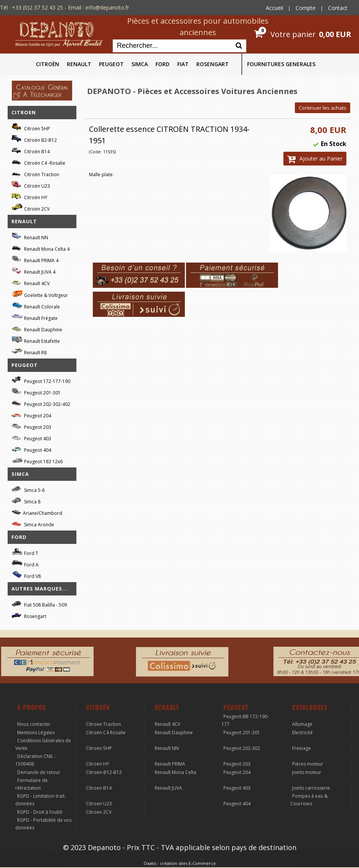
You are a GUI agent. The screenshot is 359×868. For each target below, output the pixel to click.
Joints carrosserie (311, 788)
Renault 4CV (31, 282)
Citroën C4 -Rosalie (38, 162)
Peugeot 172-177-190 (41, 380)
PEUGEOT (111, 64)
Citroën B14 (31, 150)
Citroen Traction (103, 724)
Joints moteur (307, 772)
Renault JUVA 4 (33, 271)
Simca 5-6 (28, 489)
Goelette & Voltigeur (40, 294)
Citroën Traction (35, 173)
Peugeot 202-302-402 (41, 403)
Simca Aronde (33, 523)
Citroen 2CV (99, 812)
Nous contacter (34, 724)
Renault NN (30, 236)
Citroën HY (29, 196)
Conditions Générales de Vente (43, 744)
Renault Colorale (36, 306)
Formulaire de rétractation (32, 784)
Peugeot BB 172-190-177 (245, 720)
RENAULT (79, 64)
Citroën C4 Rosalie (106, 733)
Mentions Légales (36, 733)
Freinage (302, 748)
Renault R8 (29, 351)
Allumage (302, 724)
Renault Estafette (36, 340)
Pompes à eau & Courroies (309, 800)
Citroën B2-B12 (34, 139)
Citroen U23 (99, 804)
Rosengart (29, 615)
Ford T (25, 552)
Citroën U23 (31, 185)
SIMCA (140, 64)
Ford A (25, 564)
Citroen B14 (99, 788)
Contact (338, 8)
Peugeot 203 (31, 426)
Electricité (302, 733)
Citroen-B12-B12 (104, 772)
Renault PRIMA (170, 764)
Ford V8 (26, 575)
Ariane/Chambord (37, 512)
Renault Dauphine (37, 329)
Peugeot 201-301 (36, 392)
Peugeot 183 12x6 (37, 461)
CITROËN (48, 64)
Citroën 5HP (31, 127)
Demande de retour (39, 772)
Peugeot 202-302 (242, 748)
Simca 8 (26, 501)
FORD (163, 64)
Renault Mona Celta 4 (40, 248)
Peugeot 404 (31, 449)
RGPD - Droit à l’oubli (40, 812)
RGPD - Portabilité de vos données (43, 824)
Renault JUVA (168, 788)
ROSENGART (213, 64)
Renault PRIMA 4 (35, 259)
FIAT (183, 64)
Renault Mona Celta (175, 772)
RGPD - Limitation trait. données (40, 800)
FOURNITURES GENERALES (281, 64)
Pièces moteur (308, 764)
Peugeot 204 (31, 415)
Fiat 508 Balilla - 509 (39, 604)
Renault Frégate (35, 317)
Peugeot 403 (31, 437)
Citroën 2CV (31, 208)
